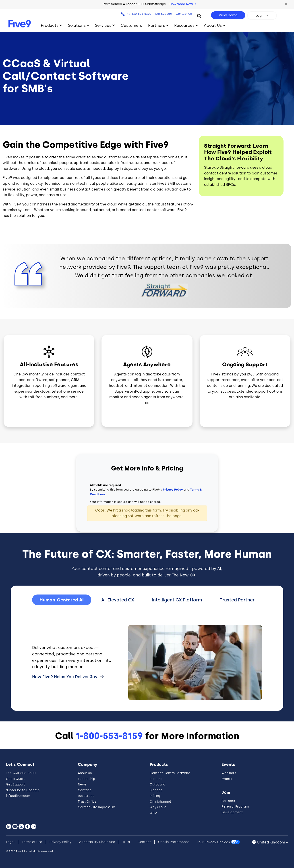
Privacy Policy (173, 490)
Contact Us (183, 14)
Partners (228, 801)
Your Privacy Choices (213, 842)
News (82, 784)
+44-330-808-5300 (138, 14)
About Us (85, 773)
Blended (156, 790)
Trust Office (87, 802)
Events (227, 779)
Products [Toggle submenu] (50, 25)
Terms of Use (32, 842)
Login (260, 16)
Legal (10, 842)
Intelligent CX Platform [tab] (177, 600)
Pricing (155, 796)
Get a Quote (16, 779)
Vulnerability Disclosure (97, 842)
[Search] (199, 16)
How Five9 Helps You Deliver (65, 677)
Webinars (229, 773)
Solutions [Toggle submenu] (77, 25)
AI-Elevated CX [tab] (118, 600)
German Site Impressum (96, 807)
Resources (86, 796)
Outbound (157, 784)
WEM (153, 813)
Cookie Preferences (174, 842)
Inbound (156, 779)
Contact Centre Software (170, 773)
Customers (131, 25)
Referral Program (235, 807)
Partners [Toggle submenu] (156, 25)
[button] (286, 4)
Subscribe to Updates (23, 790)
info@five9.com (18, 796)
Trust (126, 842)
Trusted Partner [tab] (237, 600)
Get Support (163, 14)
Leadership (86, 779)
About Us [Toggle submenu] (213, 25)
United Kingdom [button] (271, 842)
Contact (84, 790)
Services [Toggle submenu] (103, 25)
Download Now (183, 4)
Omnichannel (160, 802)
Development (232, 812)
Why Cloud (158, 807)
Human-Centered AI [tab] (62, 600)
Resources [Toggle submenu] (184, 25)
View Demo (228, 15)
